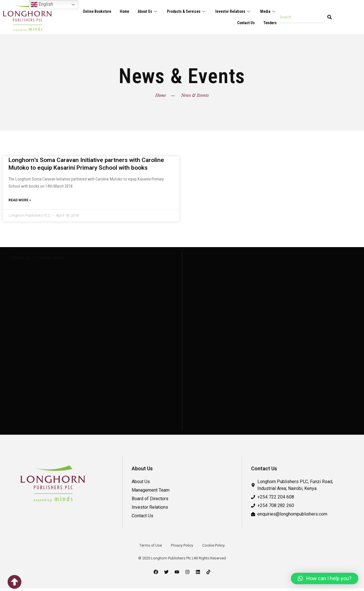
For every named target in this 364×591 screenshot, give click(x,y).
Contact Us (244, 23)
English (42, 5)
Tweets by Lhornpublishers (37, 260)
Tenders (269, 23)
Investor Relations (231, 11)
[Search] (330, 17)
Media (268, 11)
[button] (325, 578)
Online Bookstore (87, 11)
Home (116, 11)
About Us (141, 11)
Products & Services (182, 11)
